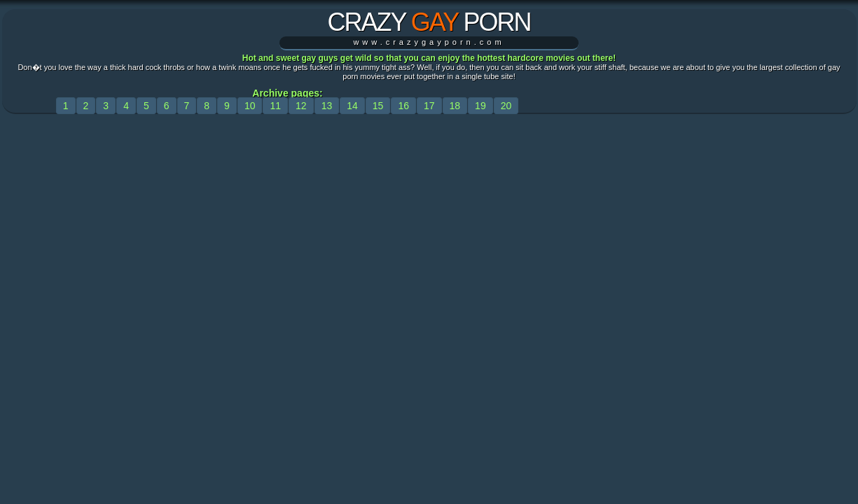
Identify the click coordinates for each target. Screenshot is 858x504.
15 (378, 106)
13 (327, 106)
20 (506, 106)
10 (250, 106)
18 (455, 106)
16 (403, 106)
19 (480, 106)
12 (301, 106)
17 (429, 106)
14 (352, 106)
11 (275, 106)
